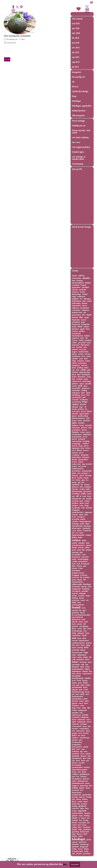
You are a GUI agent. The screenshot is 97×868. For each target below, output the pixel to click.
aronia (81, 354)
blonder (83, 404)
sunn (81, 359)
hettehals (75, 844)
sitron (89, 722)
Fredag (88, 797)
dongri (75, 829)
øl (81, 496)
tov (86, 409)
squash (89, 545)
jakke (74, 423)
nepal (85, 802)
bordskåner (85, 308)
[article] (20, 37)
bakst (88, 731)
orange (86, 820)
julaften (75, 359)
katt (73, 776)
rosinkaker (84, 400)
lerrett (80, 849)
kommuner (76, 557)
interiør (75, 489)
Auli (79, 602)
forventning (76, 765)
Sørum (84, 430)
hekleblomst (77, 301)
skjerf (89, 315)
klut (86, 514)
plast (83, 735)
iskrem (75, 446)
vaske (81, 505)
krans (84, 825)
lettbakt (75, 372)
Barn (74, 478)
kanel (81, 701)
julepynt (81, 633)
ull (77, 496)
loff (84, 624)
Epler (74, 722)
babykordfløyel (78, 283)
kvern (85, 437)
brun (83, 395)
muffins (82, 331)
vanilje (75, 561)
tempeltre (80, 659)
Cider (81, 568)
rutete (88, 356)
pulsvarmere (77, 747)
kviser (88, 448)
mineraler (81, 719)
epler (83, 393)
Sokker (88, 535)
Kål (73, 645)
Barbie (75, 459)
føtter (74, 368)
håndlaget (79, 839)
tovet (74, 680)
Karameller (76, 555)
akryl (82, 475)
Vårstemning (77, 164)
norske (79, 624)
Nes (81, 299)
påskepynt (76, 393)
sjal (87, 664)
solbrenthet (76, 303)
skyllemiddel (77, 687)
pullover (75, 384)
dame (82, 503)
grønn (83, 519)
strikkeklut (76, 635)
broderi (89, 464)
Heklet (75, 547)
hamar (82, 598)
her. (65, 864)
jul (88, 822)
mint (88, 543)
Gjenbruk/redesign (80, 91)
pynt (81, 690)
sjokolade (85, 455)
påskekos (87, 420)
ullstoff (75, 622)
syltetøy (75, 515)
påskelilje (76, 650)
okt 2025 (76, 52)
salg (83, 464)
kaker (88, 685)
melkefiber (76, 390)
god (84, 397)
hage (81, 816)
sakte (86, 622)
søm (74, 638)
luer (89, 756)
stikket (87, 669)
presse (74, 420)
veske (74, 710)
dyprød (75, 593)
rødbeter (81, 276)
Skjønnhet (76, 320)
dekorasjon (76, 528)
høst (85, 629)
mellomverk (77, 381)
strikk (74, 849)
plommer (75, 613)
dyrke (85, 687)
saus (83, 749)
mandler (85, 591)
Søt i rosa (76, 142)
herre (86, 703)
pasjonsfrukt (87, 471)
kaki (89, 758)
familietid (76, 485)
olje (89, 726)
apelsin (84, 303)
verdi (86, 690)
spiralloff (85, 287)
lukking (75, 407)
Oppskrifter (77, 306)
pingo (86, 379)
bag (81, 713)
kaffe (88, 489)
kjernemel (87, 491)
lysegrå (83, 285)
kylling (84, 390)
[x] (17, 7)
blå (81, 577)
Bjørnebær (85, 345)
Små (74, 674)
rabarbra (75, 808)
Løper (83, 600)
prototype (76, 600)
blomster (86, 457)
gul (79, 482)
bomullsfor (76, 571)
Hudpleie (75, 432)
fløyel (82, 613)
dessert (85, 680)
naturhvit (82, 842)
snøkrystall (76, 464)
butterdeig (87, 381)
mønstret (75, 338)
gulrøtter (75, 329)
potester (84, 428)
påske (82, 524)
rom (79, 772)
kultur (81, 462)
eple (73, 853)
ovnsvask (83, 349)
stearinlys (83, 662)
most (85, 726)
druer (87, 783)
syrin (89, 377)
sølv (73, 496)
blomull (75, 317)
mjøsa (82, 384)
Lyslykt (75, 331)
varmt (74, 825)
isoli (88, 418)
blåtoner (75, 475)
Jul (73, 533)
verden (82, 489)
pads (80, 683)
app (81, 751)
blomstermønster (78, 418)
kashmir (88, 487)
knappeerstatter (78, 573)
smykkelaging (83, 559)
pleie (84, 638)
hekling (75, 598)
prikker (89, 550)
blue (81, 552)
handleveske (77, 795)
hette (81, 533)
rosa (81, 487)
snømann (81, 361)
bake (80, 537)
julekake (75, 847)
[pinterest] (21, 7)
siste (79, 473)
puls (78, 685)
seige (80, 829)
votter (74, 657)
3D (73, 82)
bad (78, 564)
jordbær (75, 503)
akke (85, 386)
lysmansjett (76, 333)
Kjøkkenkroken (79, 111)
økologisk (76, 756)
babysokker (77, 457)
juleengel (87, 299)
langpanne (84, 847)
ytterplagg (76, 443)
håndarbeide (83, 352)
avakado (75, 400)
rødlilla (83, 370)
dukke (86, 849)
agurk (82, 329)
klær (83, 448)
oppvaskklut (84, 414)
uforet (85, 306)
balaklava (85, 310)
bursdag (88, 475)
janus (88, 788)
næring (80, 648)
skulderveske (77, 312)
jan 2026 (76, 43)
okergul (75, 797)
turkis (74, 327)
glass (83, 480)
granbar (75, 626)
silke (81, 317)
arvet (82, 754)
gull (89, 370)
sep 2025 (76, 57)
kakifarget (81, 722)
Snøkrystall (84, 832)
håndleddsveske (78, 783)
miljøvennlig (77, 584)
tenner (74, 276)
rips (73, 760)
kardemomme (77, 767)
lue (85, 580)
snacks (74, 386)
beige (74, 296)
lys (87, 480)
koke (78, 645)
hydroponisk (77, 437)
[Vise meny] (92, 2)
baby (83, 645)
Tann (87, 633)
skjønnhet (76, 448)
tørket (74, 377)
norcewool (82, 466)
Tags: (81, 407)
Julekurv (75, 738)
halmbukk (85, 324)
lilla (89, 708)
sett (73, 370)
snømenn (75, 308)
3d (85, 407)
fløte (74, 566)
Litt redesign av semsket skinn (79, 158)
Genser (75, 340)
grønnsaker (76, 315)
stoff (74, 659)
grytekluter (76, 471)
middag (87, 816)
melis (82, 667)
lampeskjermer (85, 521)
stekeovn (75, 292)
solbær (86, 327)
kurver (84, 320)
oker (86, 751)
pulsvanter (80, 731)
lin (83, 550)
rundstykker (84, 729)
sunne (74, 559)
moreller (75, 713)
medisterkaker (78, 696)
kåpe (74, 834)
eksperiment (77, 792)
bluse (87, 659)
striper (82, 292)
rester (80, 629)
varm (74, 531)
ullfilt (74, 602)
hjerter (75, 439)
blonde (85, 671)
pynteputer (76, 430)
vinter (74, 781)
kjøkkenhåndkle (78, 535)
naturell (89, 508)
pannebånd (83, 561)
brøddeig (86, 441)
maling (75, 806)
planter (79, 853)
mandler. (81, 423)
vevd (84, 555)
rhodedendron (77, 336)
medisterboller (78, 813)
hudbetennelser (78, 469)
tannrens (75, 724)
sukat (83, 685)
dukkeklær (87, 434)
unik (82, 694)
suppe (87, 317)
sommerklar (77, 278)
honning (75, 552)
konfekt (75, 820)
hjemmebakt (77, 758)
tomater (75, 453)
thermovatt (76, 619)
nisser (74, 719)
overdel (75, 641)
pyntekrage (84, 844)
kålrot (87, 547)
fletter (79, 450)
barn (74, 564)
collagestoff (82, 710)
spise (80, 827)
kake (84, 619)
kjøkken (75, 425)
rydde (80, 802)
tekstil (88, 754)
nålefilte (88, 678)
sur (82, 485)
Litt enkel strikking (80, 137)
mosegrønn (84, 626)
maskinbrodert (78, 512)
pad (79, 825)
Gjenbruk (87, 531)
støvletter (76, 754)
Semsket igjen (78, 152)
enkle (85, 834)
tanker (88, 361)
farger (86, 478)
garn (84, 301)
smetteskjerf (77, 397)
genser (75, 816)
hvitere (75, 462)
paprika (79, 347)
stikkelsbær (82, 655)
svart (81, 622)
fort (78, 776)
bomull (76, 607)
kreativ (75, 823)
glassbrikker (83, 459)
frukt (89, 496)
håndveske (76, 804)
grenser (75, 703)
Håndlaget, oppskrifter (82, 106)
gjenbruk (82, 806)
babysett (75, 487)
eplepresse (86, 388)
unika (83, 494)
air (88, 600)
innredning (76, 676)
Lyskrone (84, 575)
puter (80, 420)
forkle (78, 480)
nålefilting (76, 395)
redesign (75, 524)
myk (80, 733)
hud (83, 508)
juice (81, 740)
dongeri (75, 505)
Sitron (78, 799)
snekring (75, 751)
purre (81, 453)
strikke (75, 788)
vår (73, 480)
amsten (87, 485)
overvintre (76, 411)
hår (80, 610)
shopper (83, 756)
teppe (88, 596)
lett (88, 818)
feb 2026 (75, 38)
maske (74, 409)
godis (83, 322)
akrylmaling (77, 699)
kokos (86, 368)
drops (81, 446)
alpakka (86, 278)
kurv (78, 749)
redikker (75, 774)
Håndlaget (76, 101)
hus (80, 820)
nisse (90, 662)
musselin (88, 425)
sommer (75, 729)
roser (88, 719)
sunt (88, 395)
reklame (79, 379)
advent (75, 763)
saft (84, 312)
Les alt (7, 59)
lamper (82, 788)
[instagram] (13, 11)
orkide (84, 635)
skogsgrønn (76, 589)
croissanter (76, 310)
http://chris (76, 708)
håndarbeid (76, 499)
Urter (74, 517)
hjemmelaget (77, 491)
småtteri (83, 776)
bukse (74, 537)
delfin (84, 541)
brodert (87, 767)
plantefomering (78, 692)
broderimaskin (78, 669)
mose (81, 703)
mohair (75, 349)
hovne (87, 692)
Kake (84, 772)
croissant (83, 724)
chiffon (85, 799)
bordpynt (81, 517)
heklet (75, 662)
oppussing (84, 786)
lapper (83, 650)
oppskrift (82, 811)
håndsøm (87, 526)
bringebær (76, 365)
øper (84, 610)
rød (83, 499)
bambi (86, 747)
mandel (88, 384)
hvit (73, 799)
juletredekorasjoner (80, 770)
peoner (81, 547)
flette (78, 760)
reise (77, 370)
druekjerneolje (78, 678)
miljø (74, 361)
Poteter (79, 566)
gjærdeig (75, 832)
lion (90, 671)
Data (88, 329)
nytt (73, 347)
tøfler (87, 701)
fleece (74, 629)
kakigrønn (85, 717)
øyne (84, 608)
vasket (85, 699)
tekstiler (75, 521)
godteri (81, 409)
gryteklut (87, 853)
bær (82, 790)
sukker (75, 543)
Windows (76, 706)
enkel (74, 648)
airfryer (84, 365)
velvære (87, 354)
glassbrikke (87, 795)
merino (75, 290)
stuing (74, 827)
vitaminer (87, 827)
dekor (80, 327)
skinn (81, 515)
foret (74, 624)
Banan (79, 834)
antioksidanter (78, 582)
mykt (74, 550)
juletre (74, 354)
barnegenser (77, 779)
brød (87, 503)
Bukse (74, 735)
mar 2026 (76, 33)
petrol (83, 411)
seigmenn (88, 512)
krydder (82, 596)
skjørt (83, 818)
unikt (86, 851)
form (89, 629)
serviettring (76, 402)
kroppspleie (76, 745)
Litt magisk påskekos (81, 147)
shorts (89, 494)
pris (83, 482)
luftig (88, 645)
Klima (89, 411)
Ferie (79, 680)
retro (82, 706)
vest (77, 533)
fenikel (85, 294)
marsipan (82, 823)
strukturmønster (78, 643)
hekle (86, 647)
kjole (80, 386)
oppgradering (84, 372)
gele (85, 566)
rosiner (87, 501)
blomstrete (76, 324)
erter (74, 450)
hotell (89, 301)
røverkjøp (76, 664)
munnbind (76, 322)
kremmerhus (77, 742)
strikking (86, 589)
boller (74, 633)
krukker (87, 577)
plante (74, 416)
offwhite (75, 414)
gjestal (84, 586)
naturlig (75, 501)
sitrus (88, 667)
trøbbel (87, 336)
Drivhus (75, 701)
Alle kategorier (78, 115)
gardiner (88, 340)
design (85, 402)
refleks (74, 363)
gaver (88, 432)
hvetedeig (76, 519)
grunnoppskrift (78, 605)
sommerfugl (77, 441)
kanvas (86, 450)
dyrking (80, 281)
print (79, 550)
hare (77, 694)
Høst (79, 374)
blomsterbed (84, 641)
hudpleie (75, 299)
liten (74, 281)
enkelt (74, 343)
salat (89, 586)
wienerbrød (87, 674)
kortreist (75, 577)
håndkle (82, 543)
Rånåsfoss (82, 377)
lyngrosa (75, 786)
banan (74, 811)
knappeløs (76, 510)
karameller (76, 388)
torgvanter (82, 363)
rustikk (89, 499)
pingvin (75, 690)
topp (86, 652)
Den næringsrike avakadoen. (17, 36)
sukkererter (76, 715)
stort (87, 694)
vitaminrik (86, 528)
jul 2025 (75, 67)
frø (79, 735)
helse (82, 808)
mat (84, 758)
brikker (86, 443)
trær (85, 631)
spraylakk (82, 343)
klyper (80, 580)
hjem (79, 638)
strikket (76, 540)
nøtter (80, 531)
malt (84, 496)
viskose (75, 404)
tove (74, 731)
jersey (86, 446)
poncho (89, 643)
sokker (75, 818)
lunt (90, 786)
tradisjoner (76, 356)
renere (83, 432)
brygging (75, 575)
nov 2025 (76, 48)
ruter (82, 338)
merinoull (85, 564)
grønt (74, 580)
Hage (74, 96)
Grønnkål (76, 717)
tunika (85, 657)
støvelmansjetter (78, 545)
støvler (75, 596)
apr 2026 (76, 28)
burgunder (76, 508)
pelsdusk (82, 439)
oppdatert (87, 829)
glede (88, 393)
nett (73, 685)
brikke (75, 836)
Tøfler (81, 340)
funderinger (77, 294)
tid (90, 657)
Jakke (81, 836)
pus (73, 694)
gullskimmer (85, 774)
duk (90, 428)
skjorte (82, 797)
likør (88, 524)
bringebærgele (77, 851)
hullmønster (77, 671)
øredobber (76, 494)
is (79, 818)
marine (86, 733)
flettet (74, 802)
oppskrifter (76, 287)
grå (88, 760)
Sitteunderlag (77, 526)
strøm (74, 772)
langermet (76, 345)
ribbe (74, 655)
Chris (23, 39)
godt (74, 749)
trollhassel (81, 296)
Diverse (75, 87)
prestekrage (85, 738)
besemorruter (77, 652)
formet (75, 466)
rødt (83, 664)
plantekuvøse (83, 781)
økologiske (86, 374)
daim (80, 657)
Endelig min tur (79, 126)
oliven (79, 674)
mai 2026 (76, 23)
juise (81, 501)
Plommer (75, 667)
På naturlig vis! (12, 39)
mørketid (83, 290)
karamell (75, 790)
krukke (80, 478)
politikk (85, 715)
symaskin (76, 285)
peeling (80, 368)
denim (74, 683)
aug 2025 (76, 62)
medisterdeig (83, 416)
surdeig (75, 610)
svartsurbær (77, 726)
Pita (84, 315)
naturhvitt (76, 428)
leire (87, 808)
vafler (84, 708)
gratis (89, 840)
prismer (85, 473)
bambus (87, 813)
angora (75, 352)
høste (89, 343)
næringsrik (76, 591)
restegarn (76, 455)
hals (74, 379)
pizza (74, 374)
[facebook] (13, 7)
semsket (82, 763)
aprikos (75, 740)
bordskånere (77, 434)
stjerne (75, 842)
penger (75, 733)
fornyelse (85, 557)
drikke (85, 683)
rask (85, 347)
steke (83, 760)
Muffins (88, 283)
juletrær (86, 779)
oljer (86, 359)
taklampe (82, 593)
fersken (84, 804)
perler (74, 482)
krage (82, 425)
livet (83, 356)
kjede (74, 473)
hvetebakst (76, 586)
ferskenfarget (77, 631)
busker (75, 568)
